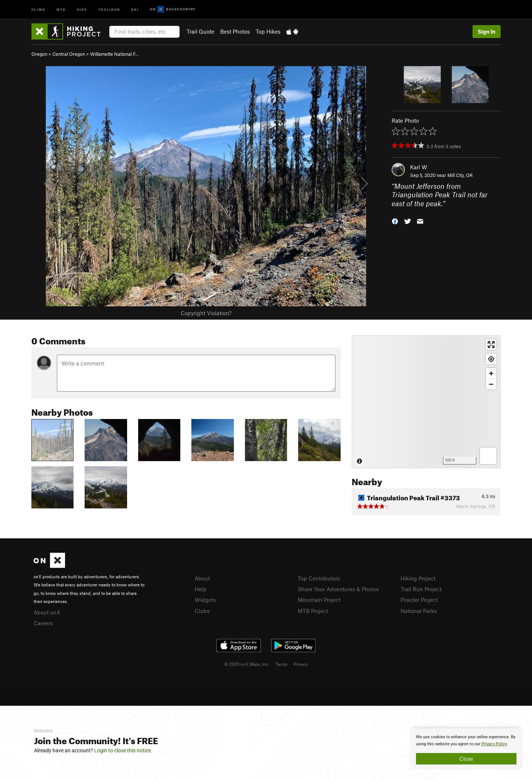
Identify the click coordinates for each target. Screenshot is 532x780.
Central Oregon (69, 54)
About (202, 578)
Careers (43, 623)
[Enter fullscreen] (491, 345)
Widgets (205, 600)
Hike (82, 9)
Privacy (301, 664)
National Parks (419, 611)
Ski (135, 9)
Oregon (39, 54)
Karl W (419, 167)
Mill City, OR (460, 175)
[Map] (426, 402)
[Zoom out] (491, 384)
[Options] (488, 456)
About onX (47, 612)
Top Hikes (268, 31)
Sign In (487, 31)
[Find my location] (491, 359)
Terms (282, 664)
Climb (38, 9)
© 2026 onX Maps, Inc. (247, 664)
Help (201, 589)
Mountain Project (319, 600)
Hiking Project (418, 578)
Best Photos (235, 31)
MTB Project (313, 611)
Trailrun (109, 9)
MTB (61, 9)
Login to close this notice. (123, 750)
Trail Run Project (421, 589)
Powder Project (419, 600)
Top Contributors (319, 578)
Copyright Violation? (206, 313)
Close (466, 759)
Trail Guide (200, 31)
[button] (395, 221)
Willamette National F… (115, 54)
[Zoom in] (491, 373)
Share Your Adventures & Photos (338, 589)
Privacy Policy (494, 744)
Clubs (202, 611)
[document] (466, 749)
